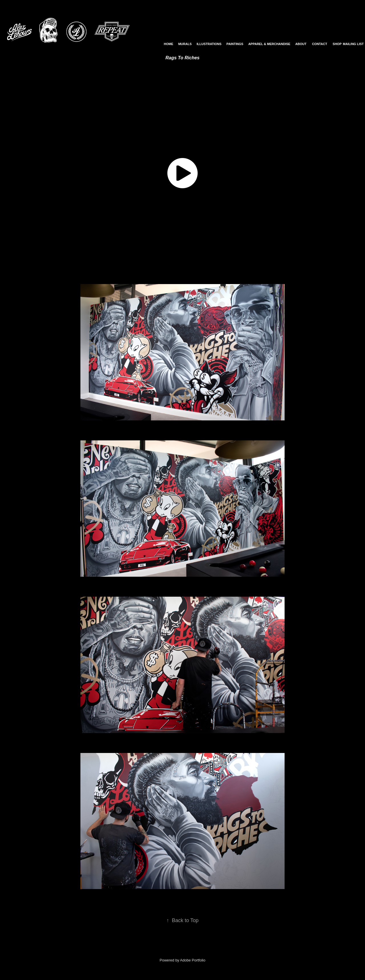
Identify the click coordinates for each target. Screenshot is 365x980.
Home (169, 44)
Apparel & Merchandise (269, 44)
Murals (185, 44)
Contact (320, 44)
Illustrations (209, 44)
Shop (337, 44)
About (301, 44)
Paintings (235, 44)
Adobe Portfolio (193, 960)
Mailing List (353, 44)
